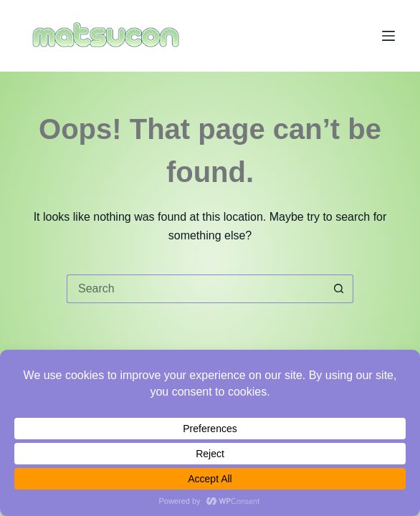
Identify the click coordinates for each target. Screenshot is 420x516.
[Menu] (388, 36)
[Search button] (339, 289)
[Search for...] (196, 289)
